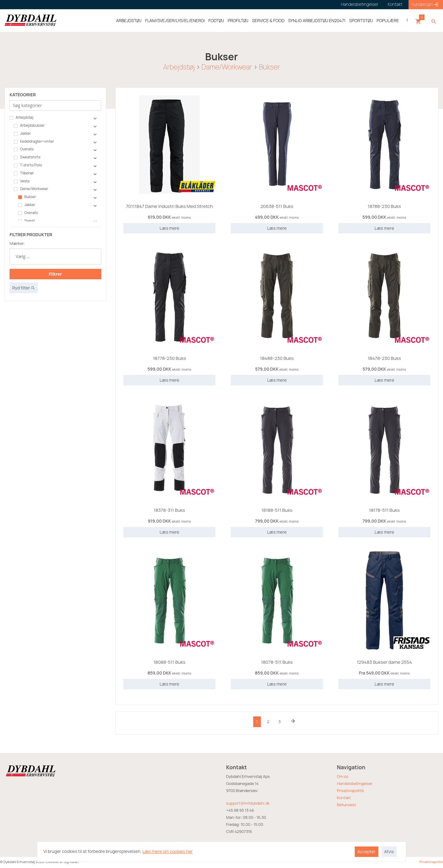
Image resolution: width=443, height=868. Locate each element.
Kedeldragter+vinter (34, 141)
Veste (22, 181)
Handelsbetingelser (355, 783)
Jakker (22, 133)
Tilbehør (24, 173)
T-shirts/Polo (28, 165)
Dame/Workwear (227, 67)
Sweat (27, 221)
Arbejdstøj (179, 67)
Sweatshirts (27, 157)
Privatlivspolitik (350, 790)
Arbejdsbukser (29, 125)
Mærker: (17, 243)
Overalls (24, 149)
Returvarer (347, 805)
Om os (343, 776)
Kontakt (344, 798)
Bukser (269, 67)
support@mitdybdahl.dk (248, 803)
